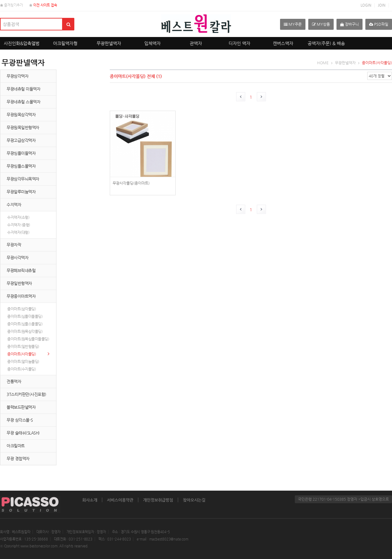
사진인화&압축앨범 (22, 43)
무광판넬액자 (109, 43)
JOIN (382, 5)
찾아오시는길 (194, 500)
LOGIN (366, 5)
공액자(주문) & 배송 (326, 43)
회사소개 (90, 500)
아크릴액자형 (65, 43)
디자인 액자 (239, 43)
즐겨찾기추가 (11, 5)
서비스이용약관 (120, 500)
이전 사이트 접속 (43, 5)
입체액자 (152, 43)
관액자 (196, 43)
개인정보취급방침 (158, 500)
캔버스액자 (283, 43)
